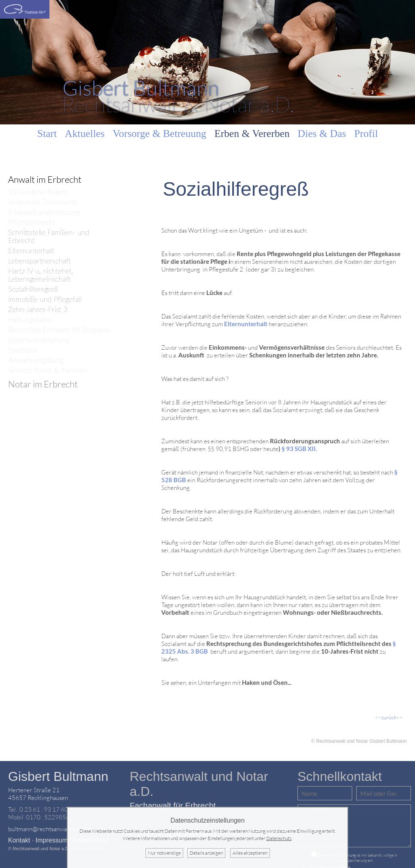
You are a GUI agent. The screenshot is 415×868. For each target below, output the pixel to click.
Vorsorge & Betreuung (159, 134)
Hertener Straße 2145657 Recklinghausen (38, 794)
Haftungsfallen (30, 320)
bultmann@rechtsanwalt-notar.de (51, 829)
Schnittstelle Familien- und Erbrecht (49, 236)
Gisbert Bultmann (58, 776)
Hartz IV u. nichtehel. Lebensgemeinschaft (41, 275)
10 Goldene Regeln (38, 192)
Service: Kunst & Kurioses (48, 370)
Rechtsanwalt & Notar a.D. (179, 96)
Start (47, 134)
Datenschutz (279, 838)
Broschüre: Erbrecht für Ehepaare (60, 330)
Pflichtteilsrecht (32, 222)
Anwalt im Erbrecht (45, 179)
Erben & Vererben (252, 134)
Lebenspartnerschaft (40, 261)
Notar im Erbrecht (43, 384)
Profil (366, 134)
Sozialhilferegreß (33, 289)
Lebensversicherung (39, 340)
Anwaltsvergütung (36, 360)
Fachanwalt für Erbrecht (173, 806)
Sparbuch (23, 350)
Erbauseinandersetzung (44, 212)
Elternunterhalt (31, 251)
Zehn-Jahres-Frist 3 (38, 309)
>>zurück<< (389, 717)
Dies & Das (322, 134)
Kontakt (19, 840)
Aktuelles (85, 134)
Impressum (52, 840)
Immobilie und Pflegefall (45, 299)
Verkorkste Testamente (43, 202)
